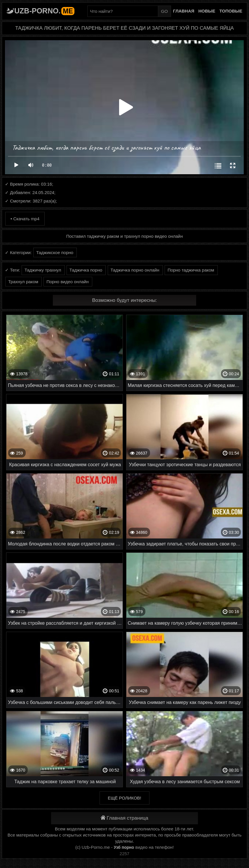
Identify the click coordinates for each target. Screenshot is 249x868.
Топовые (231, 11)
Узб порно (124, 847)
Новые (207, 11)
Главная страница (124, 818)
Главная (184, 11)
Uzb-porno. (44, 11)
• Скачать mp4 (25, 219)
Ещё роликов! (124, 798)
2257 (124, 854)
